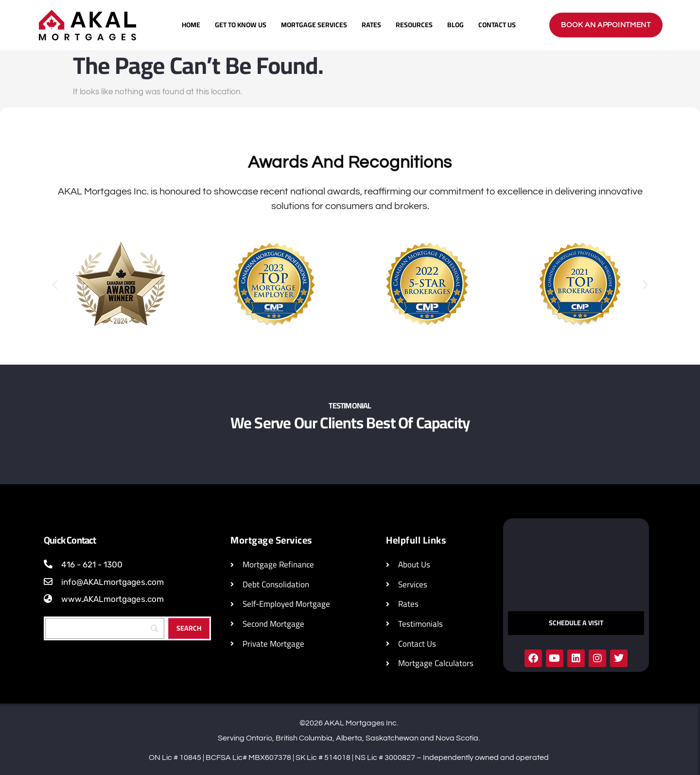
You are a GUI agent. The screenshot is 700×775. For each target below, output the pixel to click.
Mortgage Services (314, 25)
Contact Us (497, 25)
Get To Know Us (241, 25)
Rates (371, 25)
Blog (455, 25)
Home (191, 25)
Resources (414, 25)
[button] (55, 284)
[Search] (105, 628)
